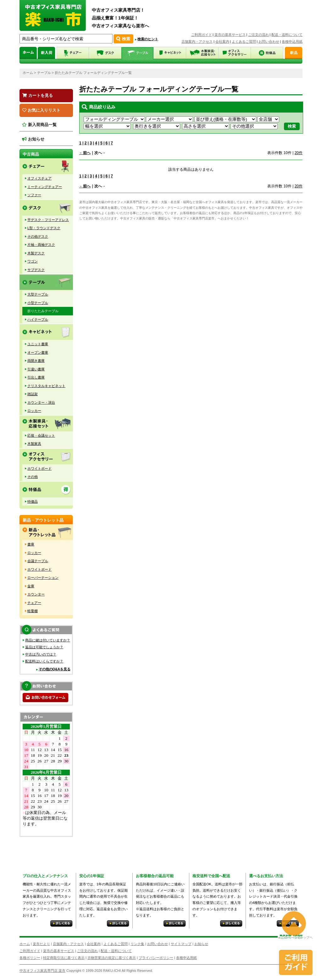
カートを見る (38, 95)
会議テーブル (38, 561)
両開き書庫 (36, 361)
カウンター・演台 (41, 402)
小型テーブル (38, 303)
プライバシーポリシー (156, 958)
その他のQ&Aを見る (55, 669)
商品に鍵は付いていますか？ (48, 640)
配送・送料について (287, 35)
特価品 (33, 501)
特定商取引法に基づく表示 (64, 958)
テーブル (44, 73)
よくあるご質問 (244, 42)
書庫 (31, 544)
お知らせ (33, 139)
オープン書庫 (38, 352)
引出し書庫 (36, 377)
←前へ (85, 153)
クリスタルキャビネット (46, 386)
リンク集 (137, 944)
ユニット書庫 (38, 344)
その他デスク (38, 236)
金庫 (31, 586)
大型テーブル (38, 294)
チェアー (34, 603)
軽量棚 (33, 611)
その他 (33, 477)
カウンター (36, 594)
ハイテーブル (38, 319)
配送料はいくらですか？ (44, 661)
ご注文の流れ (258, 35)
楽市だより (41, 944)
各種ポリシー (30, 958)
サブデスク (36, 270)
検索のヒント (148, 39)
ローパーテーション (43, 578)
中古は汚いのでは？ (41, 654)
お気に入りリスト (41, 110)
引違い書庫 (36, 369)
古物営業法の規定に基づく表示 (112, 958)
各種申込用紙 (292, 42)
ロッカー (34, 411)
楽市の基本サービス (230, 35)
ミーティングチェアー (45, 187)
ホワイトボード (39, 468)
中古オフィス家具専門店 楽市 (42, 971)
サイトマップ (181, 944)
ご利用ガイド (202, 35)
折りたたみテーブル (43, 311)
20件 (299, 153)
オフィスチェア (39, 178)
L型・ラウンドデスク (44, 228)
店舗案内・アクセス (197, 42)
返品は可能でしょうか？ (44, 647)
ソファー (34, 195)
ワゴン (33, 261)
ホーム (28, 73)
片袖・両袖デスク (41, 245)
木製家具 (34, 444)
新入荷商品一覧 (39, 125)
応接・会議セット (41, 435)
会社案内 (222, 42)
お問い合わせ (269, 42)
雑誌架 (33, 394)
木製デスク (36, 253)
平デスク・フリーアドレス (48, 220)
